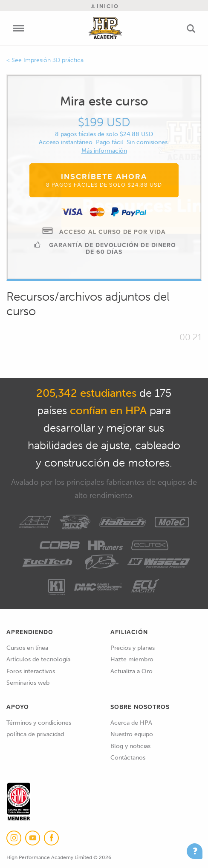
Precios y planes (133, 648)
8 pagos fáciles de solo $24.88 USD (104, 134)
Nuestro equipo (132, 734)
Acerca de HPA (131, 723)
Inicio (105, 6)
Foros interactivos (31, 671)
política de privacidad (35, 734)
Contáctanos (128, 758)
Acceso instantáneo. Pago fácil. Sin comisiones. (104, 142)
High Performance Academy (105, 28)
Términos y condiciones (39, 723)
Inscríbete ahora (104, 180)
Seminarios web (28, 683)
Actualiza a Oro (131, 671)
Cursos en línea (27, 648)
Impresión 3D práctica (53, 60)
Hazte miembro (132, 659)
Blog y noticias (130, 746)
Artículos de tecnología (38, 659)
